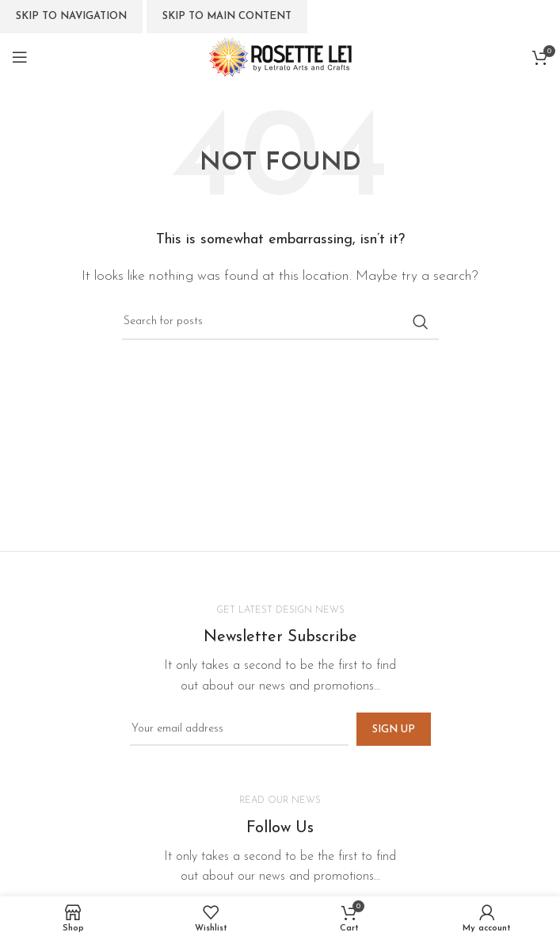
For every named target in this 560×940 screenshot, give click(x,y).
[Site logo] (280, 56)
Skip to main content (227, 16)
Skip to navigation (71, 16)
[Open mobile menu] (20, 57)
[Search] (280, 322)
